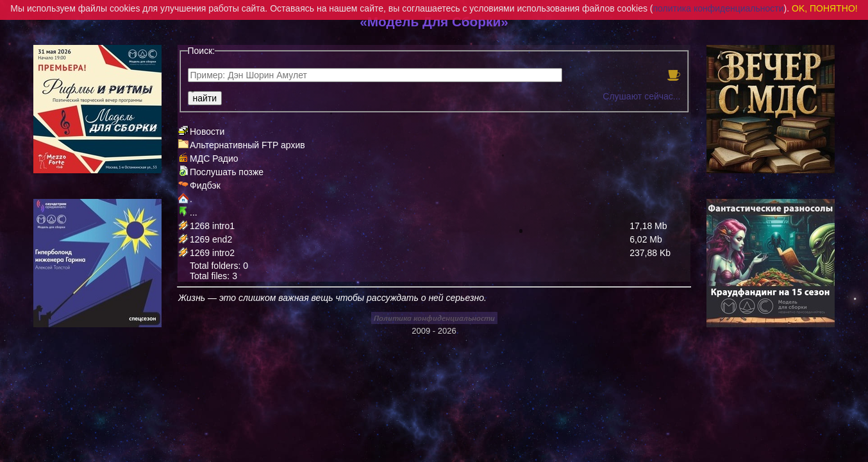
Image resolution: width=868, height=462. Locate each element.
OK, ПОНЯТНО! (825, 8)
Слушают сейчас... (641, 96)
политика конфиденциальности (719, 8)
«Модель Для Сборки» (434, 21)
